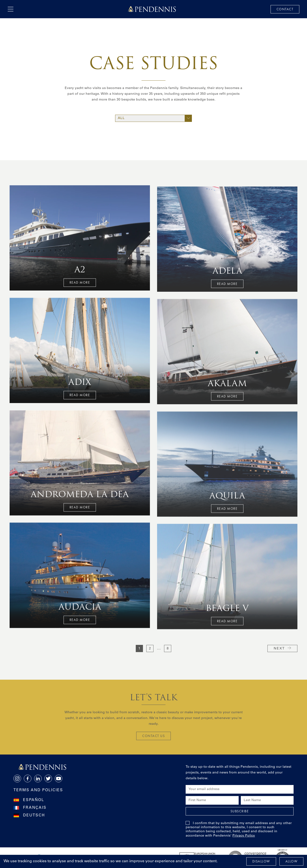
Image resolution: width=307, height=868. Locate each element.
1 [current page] (139, 649)
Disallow (261, 861)
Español (34, 800)
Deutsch (34, 815)
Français (35, 808)
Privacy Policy (244, 836)
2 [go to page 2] (150, 649)
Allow (292, 861)
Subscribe (240, 811)
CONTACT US (153, 736)
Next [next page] (282, 648)
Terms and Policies (38, 790)
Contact (285, 9)
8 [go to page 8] (168, 649)
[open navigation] (11, 9)
